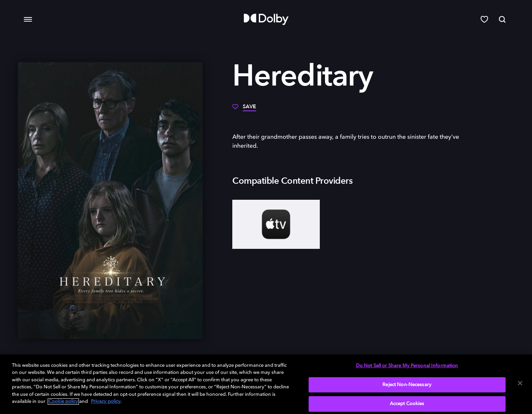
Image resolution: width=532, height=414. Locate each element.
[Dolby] (266, 19)
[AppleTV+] (276, 224)
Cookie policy (63, 402)
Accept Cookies (407, 404)
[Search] (502, 19)
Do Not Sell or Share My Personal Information (407, 366)
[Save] (244, 109)
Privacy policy (106, 402)
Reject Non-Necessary (407, 385)
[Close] (520, 383)
